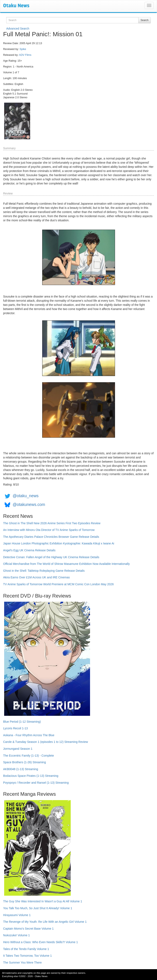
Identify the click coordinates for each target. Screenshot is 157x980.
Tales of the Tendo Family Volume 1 (26, 949)
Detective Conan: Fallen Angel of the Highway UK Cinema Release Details (51, 557)
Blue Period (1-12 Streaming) (22, 722)
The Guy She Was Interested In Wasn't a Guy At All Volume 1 (43, 901)
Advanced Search (18, 29)
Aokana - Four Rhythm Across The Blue (29, 735)
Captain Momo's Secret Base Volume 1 (28, 929)
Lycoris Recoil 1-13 (15, 728)
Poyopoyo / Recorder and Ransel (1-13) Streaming (36, 783)
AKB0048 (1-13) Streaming (21, 769)
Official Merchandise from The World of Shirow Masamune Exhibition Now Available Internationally (66, 564)
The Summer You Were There (22, 963)
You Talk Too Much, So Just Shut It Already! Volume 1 (38, 908)
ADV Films (25, 55)
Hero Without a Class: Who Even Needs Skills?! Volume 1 (41, 942)
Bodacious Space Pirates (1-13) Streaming (31, 776)
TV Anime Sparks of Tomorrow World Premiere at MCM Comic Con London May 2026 (58, 584)
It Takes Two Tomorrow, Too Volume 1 (27, 956)
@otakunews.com (29, 504)
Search (145, 20)
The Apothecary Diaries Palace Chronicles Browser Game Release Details (51, 537)
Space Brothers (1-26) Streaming (24, 762)
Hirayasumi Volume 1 (17, 915)
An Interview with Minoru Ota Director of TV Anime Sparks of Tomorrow (49, 530)
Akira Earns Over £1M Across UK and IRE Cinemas (36, 577)
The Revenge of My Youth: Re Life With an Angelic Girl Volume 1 (45, 922)
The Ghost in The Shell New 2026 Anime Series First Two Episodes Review (52, 523)
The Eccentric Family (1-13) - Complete (28, 756)
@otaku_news (26, 496)
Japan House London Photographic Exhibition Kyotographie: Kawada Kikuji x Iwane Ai (59, 543)
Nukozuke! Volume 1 (16, 935)
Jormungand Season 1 (18, 749)
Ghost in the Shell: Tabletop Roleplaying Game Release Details (44, 571)
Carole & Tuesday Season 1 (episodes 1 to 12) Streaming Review (46, 742)
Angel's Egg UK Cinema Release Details (29, 550)
